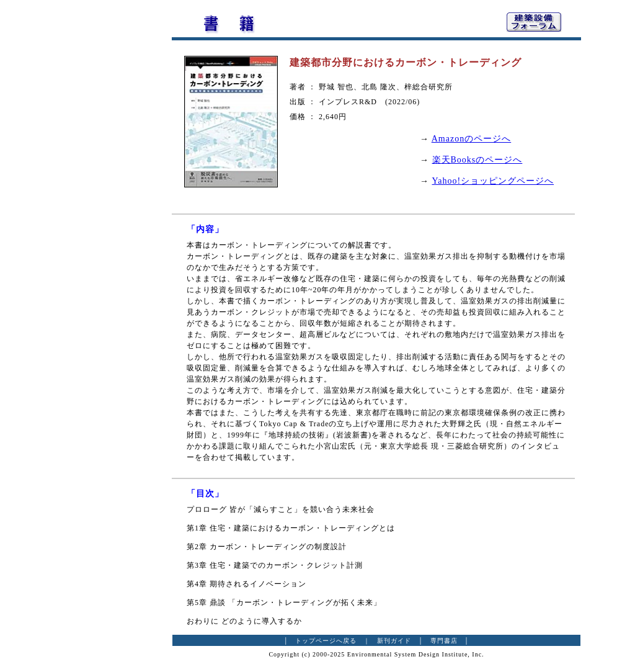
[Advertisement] (104, 195)
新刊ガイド (394, 641)
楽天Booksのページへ (477, 160)
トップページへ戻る (326, 641)
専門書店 (444, 641)
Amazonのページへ (471, 139)
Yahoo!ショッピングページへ (493, 181)
